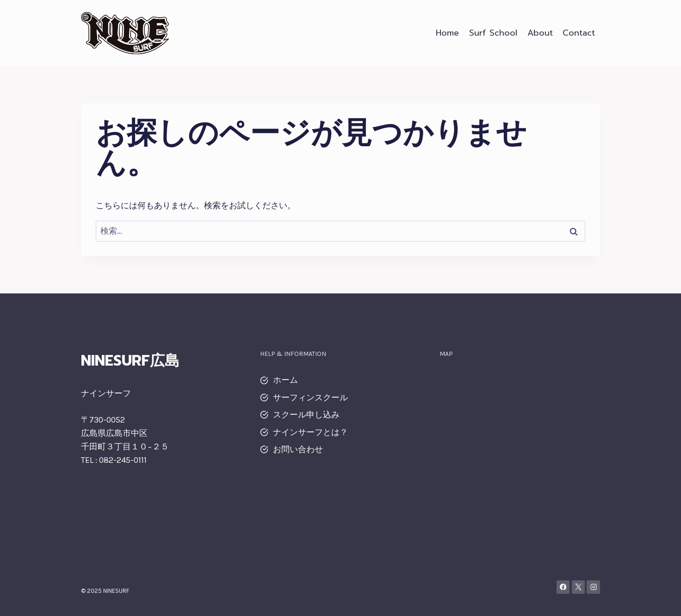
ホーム (285, 380)
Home (447, 33)
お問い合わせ (298, 449)
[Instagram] (593, 587)
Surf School (493, 33)
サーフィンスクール (310, 398)
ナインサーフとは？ (310, 432)
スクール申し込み (306, 415)
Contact (579, 33)
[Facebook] (563, 587)
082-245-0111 (123, 460)
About (540, 33)
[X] (579, 587)
